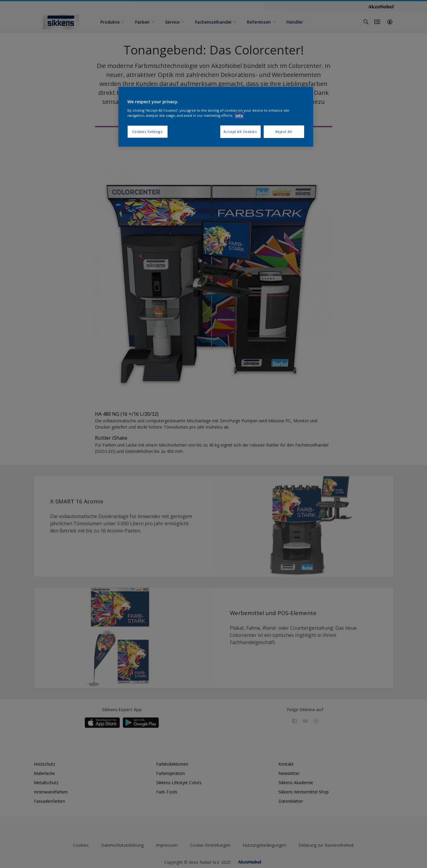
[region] (216, 117)
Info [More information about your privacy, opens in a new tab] (239, 115)
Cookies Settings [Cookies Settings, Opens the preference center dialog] (147, 132)
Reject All (284, 132)
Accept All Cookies (240, 132)
